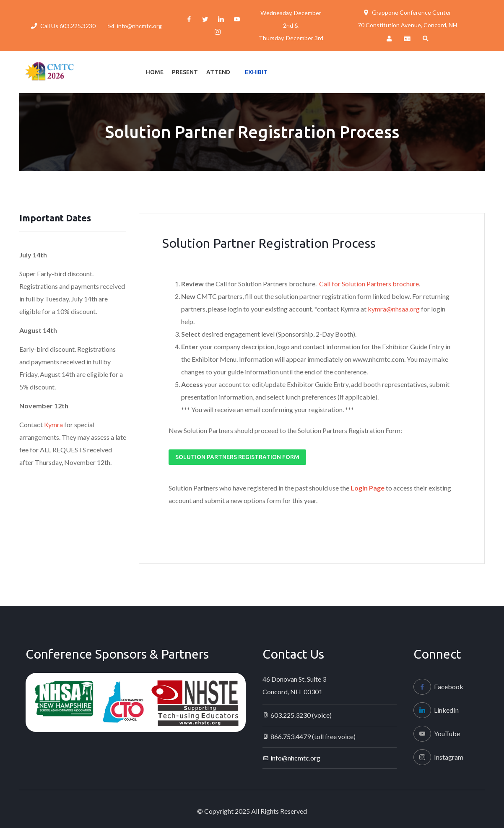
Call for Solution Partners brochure (369, 284)
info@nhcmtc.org (139, 26)
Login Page (368, 488)
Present (185, 72)
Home (155, 72)
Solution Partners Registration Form (237, 457)
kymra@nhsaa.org (394, 309)
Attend (218, 72)
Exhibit (256, 72)
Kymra (54, 424)
